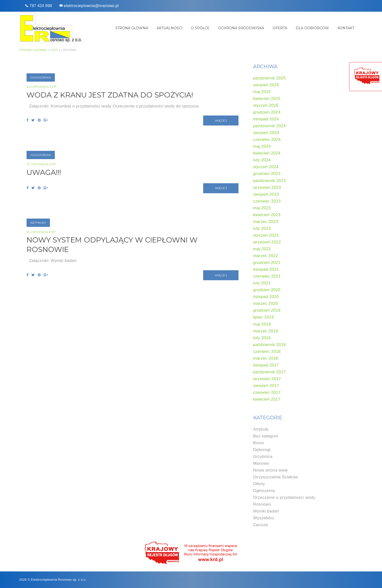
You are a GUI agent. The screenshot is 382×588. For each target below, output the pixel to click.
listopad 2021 (266, 269)
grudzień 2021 (267, 263)
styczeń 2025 (266, 105)
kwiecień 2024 (267, 153)
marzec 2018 (266, 358)
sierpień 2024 (266, 133)
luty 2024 (262, 160)
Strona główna (132, 28)
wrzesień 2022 (267, 242)
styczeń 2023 (266, 235)
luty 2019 (262, 338)
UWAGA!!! (44, 173)
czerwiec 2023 (267, 201)
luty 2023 (262, 228)
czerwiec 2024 (267, 140)
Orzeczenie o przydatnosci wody (284, 497)
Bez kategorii (266, 436)
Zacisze (261, 525)
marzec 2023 (266, 222)
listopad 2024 (266, 119)
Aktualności (170, 28)
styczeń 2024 (266, 167)
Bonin (259, 443)
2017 (54, 50)
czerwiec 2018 (267, 352)
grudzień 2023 (267, 174)
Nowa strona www (270, 470)
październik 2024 (269, 126)
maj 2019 (262, 324)
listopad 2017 (266, 365)
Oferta (280, 28)
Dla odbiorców (312, 28)
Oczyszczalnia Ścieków (276, 477)
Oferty (259, 484)
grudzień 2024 (267, 112)
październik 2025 (269, 78)
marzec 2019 (266, 331)
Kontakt (346, 28)
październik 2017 (269, 372)
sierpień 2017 (266, 386)
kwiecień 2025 (267, 99)
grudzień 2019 (267, 310)
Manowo (261, 463)
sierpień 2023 (266, 194)
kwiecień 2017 (267, 399)
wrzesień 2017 (267, 379)
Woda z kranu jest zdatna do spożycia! (112, 95)
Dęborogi (262, 450)
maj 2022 (262, 249)
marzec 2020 (266, 304)
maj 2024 (262, 146)
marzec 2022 (266, 256)
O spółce (200, 28)
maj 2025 (262, 92)
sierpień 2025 (266, 85)
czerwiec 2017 (267, 392)
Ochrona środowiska (241, 28)
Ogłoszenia (41, 77)
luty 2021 (262, 283)
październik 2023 (269, 181)
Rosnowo (262, 504)
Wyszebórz (264, 518)
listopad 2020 (266, 297)
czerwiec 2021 (267, 276)
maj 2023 (262, 208)
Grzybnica (263, 457)
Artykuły (38, 223)
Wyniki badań (266, 511)
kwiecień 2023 (267, 215)
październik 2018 (269, 345)
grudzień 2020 (267, 290)
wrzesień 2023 (267, 188)
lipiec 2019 (263, 317)
